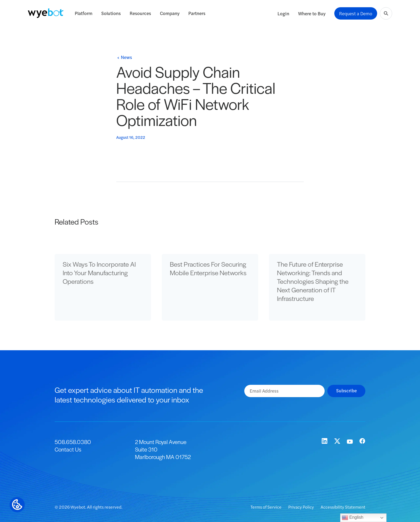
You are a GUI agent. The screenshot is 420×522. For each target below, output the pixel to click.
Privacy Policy (301, 507)
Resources (140, 13)
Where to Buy (312, 13)
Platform (84, 13)
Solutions (111, 13)
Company (170, 13)
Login (283, 13)
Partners (197, 13)
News (126, 57)
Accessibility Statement (343, 507)
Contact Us (68, 449)
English (353, 518)
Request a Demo (356, 13)
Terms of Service (266, 507)
